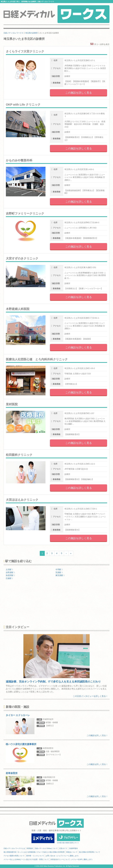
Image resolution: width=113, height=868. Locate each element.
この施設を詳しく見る (79, 93)
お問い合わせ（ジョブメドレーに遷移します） (63, 856)
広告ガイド (63, 848)
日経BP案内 (73, 848)
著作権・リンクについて (35, 856)
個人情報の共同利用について (90, 852)
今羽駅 (59, 570)
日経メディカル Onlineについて (46, 848)
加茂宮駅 (10, 575)
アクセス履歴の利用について (14, 856)
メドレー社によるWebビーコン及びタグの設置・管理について (26, 859)
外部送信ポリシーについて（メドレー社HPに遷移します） (72, 859)
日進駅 (9, 578)
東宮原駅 (60, 575)
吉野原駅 (10, 572)
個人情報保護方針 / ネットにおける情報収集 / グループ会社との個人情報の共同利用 (34, 852)
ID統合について (72, 852)
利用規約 (30, 848)
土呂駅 (9, 570)
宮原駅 (59, 572)
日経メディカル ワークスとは (14, 848)
